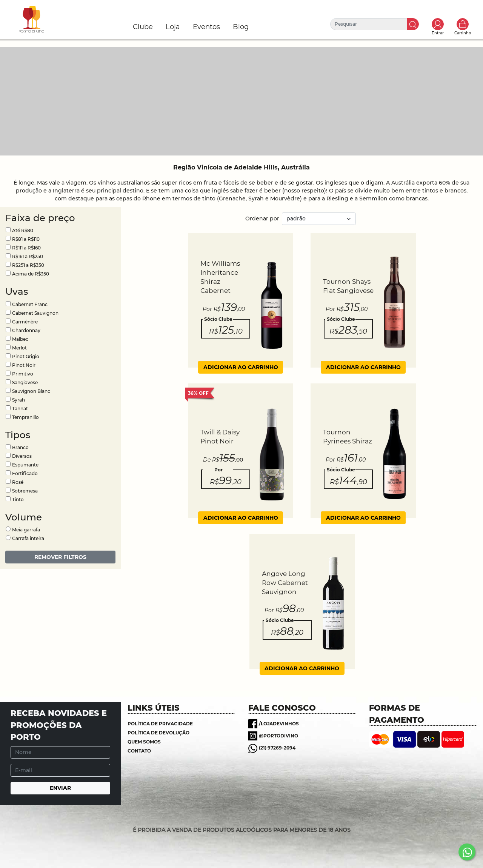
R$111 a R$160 (26, 248)
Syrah (18, 400)
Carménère (25, 322)
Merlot (19, 348)
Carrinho (463, 24)
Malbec (20, 339)
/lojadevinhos (279, 724)
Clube (143, 27)
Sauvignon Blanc (31, 391)
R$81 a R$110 (26, 239)
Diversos (22, 456)
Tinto (18, 499)
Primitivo (23, 374)
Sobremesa (25, 491)
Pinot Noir (24, 365)
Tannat (20, 409)
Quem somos (144, 742)
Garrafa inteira (28, 538)
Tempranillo (25, 417)
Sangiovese (25, 382)
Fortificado (25, 473)
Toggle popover (438, 24)
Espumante (25, 465)
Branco (20, 447)
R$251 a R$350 (28, 265)
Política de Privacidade (160, 724)
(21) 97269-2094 (277, 748)
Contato (139, 751)
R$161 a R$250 (28, 256)
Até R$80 (23, 230)
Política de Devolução (158, 733)
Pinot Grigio (26, 356)
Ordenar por (262, 219)
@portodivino (278, 736)
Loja (173, 27)
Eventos (206, 27)
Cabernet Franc (30, 304)
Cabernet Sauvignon (35, 313)
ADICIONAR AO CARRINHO (241, 367)
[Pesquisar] (369, 24)
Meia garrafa (26, 530)
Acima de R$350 (31, 274)
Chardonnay (26, 330)
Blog (241, 27)
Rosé (18, 482)
